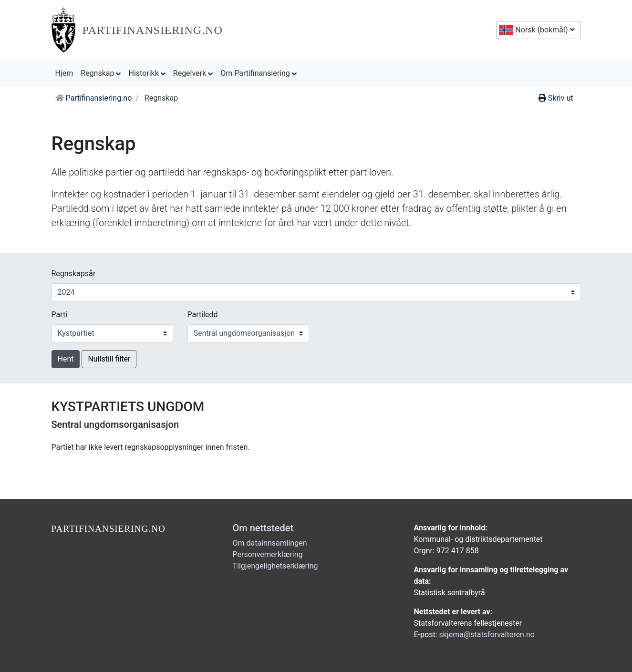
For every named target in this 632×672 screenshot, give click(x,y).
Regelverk (193, 73)
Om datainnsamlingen (270, 543)
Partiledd (203, 315)
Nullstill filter (109, 359)
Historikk (147, 73)
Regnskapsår (74, 274)
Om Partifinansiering (259, 73)
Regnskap (101, 73)
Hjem (66, 72)
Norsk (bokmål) (544, 30)
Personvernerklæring (268, 554)
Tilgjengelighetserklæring (275, 566)
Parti (60, 315)
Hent (66, 359)
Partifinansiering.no (153, 30)
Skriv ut (556, 98)
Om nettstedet (263, 528)
